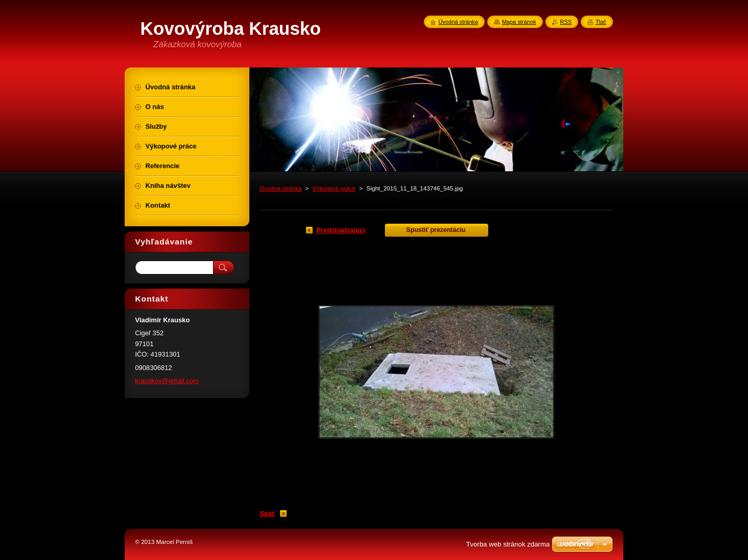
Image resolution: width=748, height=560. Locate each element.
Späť (268, 514)
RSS (566, 22)
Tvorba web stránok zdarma (508, 544)
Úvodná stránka (281, 188)
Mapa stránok (519, 22)
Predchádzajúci (341, 230)
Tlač (601, 22)
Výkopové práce (334, 188)
